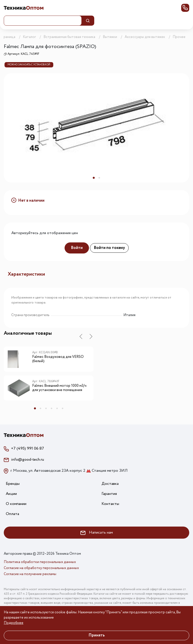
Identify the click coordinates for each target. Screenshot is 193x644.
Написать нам (97, 532)
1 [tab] (94, 178)
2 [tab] (99, 178)
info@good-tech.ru (28, 460)
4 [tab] (52, 408)
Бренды (13, 484)
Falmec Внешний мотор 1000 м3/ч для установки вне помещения (59, 388)
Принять (97, 635)
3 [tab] (46, 408)
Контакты (110, 504)
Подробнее (14, 623)
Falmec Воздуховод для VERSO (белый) (58, 359)
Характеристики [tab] (26, 274)
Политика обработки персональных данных (40, 562)
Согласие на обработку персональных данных (41, 568)
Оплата (12, 514)
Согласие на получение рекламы (30, 574)
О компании (16, 504)
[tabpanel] (96, 128)
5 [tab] (57, 408)
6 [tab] (63, 408)
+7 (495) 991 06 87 (28, 448)
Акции (11, 494)
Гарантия (109, 494)
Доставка (110, 484)
